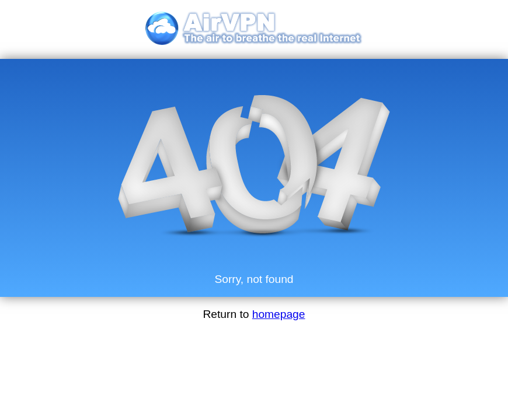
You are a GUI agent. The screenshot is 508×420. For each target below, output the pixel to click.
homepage (279, 314)
